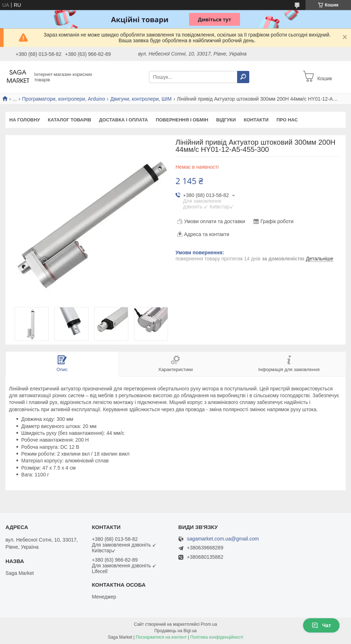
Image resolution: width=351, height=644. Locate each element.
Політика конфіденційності (217, 637)
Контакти (256, 120)
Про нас (287, 120)
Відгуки (226, 120)
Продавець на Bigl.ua (175, 631)
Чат (321, 625)
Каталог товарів (69, 120)
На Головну (25, 120)
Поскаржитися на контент (161, 637)
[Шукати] (243, 77)
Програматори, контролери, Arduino (64, 99)
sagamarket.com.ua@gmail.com (223, 539)
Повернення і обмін (182, 120)
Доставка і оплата (124, 120)
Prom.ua (209, 624)
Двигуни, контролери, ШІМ (141, 99)
